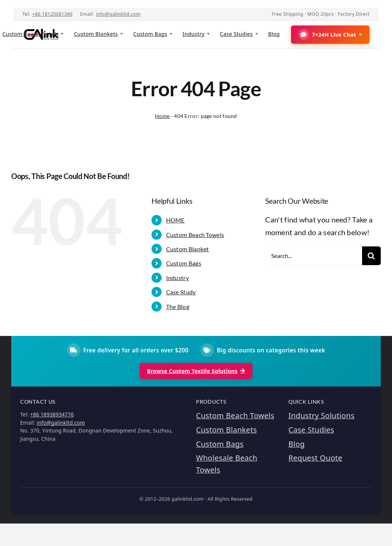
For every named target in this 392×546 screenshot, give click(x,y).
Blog (274, 34)
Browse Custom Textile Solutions (196, 371)
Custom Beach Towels (195, 235)
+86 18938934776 (52, 414)
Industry (194, 34)
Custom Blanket (188, 249)
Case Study (181, 292)
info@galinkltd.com (118, 14)
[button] (330, 35)
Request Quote (315, 458)
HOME (175, 220)
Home (162, 116)
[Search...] (314, 256)
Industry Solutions (321, 415)
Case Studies (236, 34)
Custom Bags (150, 34)
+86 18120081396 (52, 14)
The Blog (178, 307)
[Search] (371, 256)
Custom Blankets (96, 34)
